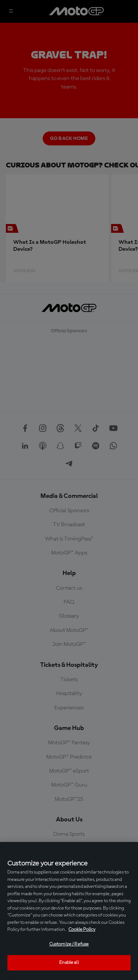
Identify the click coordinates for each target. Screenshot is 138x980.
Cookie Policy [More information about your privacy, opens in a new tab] (82, 930)
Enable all (69, 963)
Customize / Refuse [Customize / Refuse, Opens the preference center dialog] (69, 944)
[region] (69, 911)
